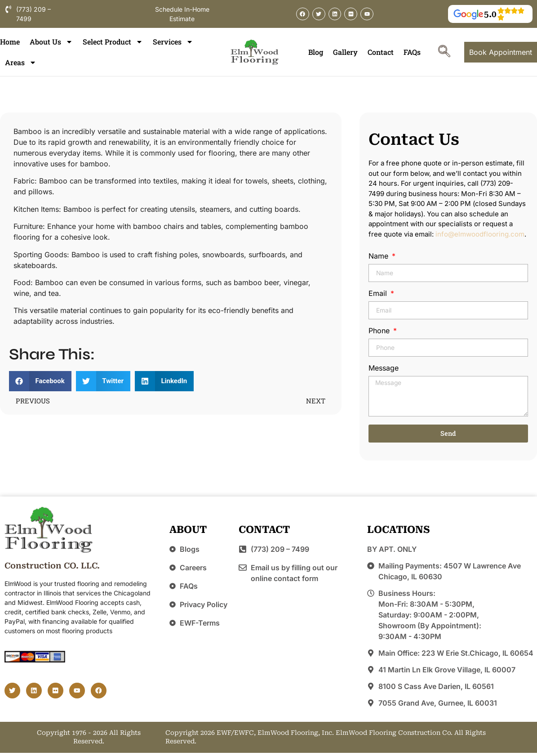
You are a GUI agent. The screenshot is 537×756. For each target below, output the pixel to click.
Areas (21, 63)
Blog (316, 52)
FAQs (412, 52)
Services (173, 42)
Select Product (113, 42)
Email (379, 294)
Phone (380, 331)
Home (10, 42)
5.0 (490, 14)
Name (379, 256)
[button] (40, 381)
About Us (51, 42)
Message (384, 368)
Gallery (345, 52)
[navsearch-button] (444, 52)
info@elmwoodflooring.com (480, 234)
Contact (381, 52)
